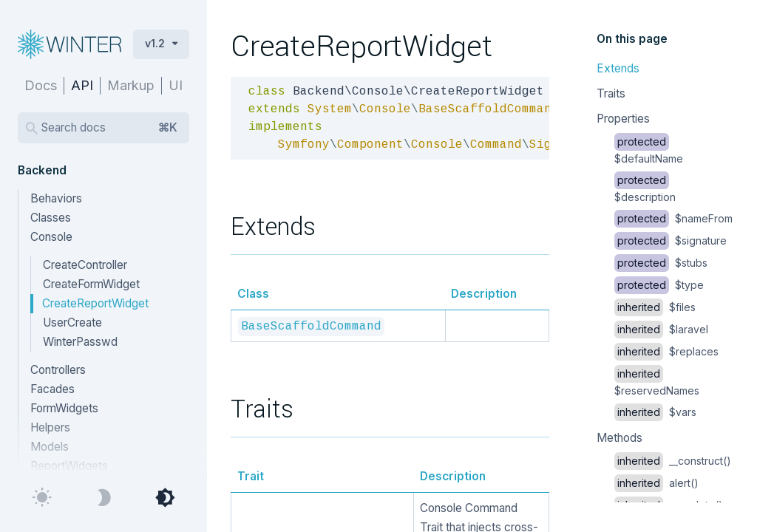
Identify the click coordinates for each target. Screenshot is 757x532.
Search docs (109, 128)
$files (655, 307)
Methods (619, 438)
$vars (655, 412)
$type (659, 285)
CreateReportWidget (95, 303)
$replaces (666, 351)
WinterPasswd (80, 342)
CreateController (85, 265)
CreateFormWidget (91, 284)
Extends (618, 68)
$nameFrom (673, 218)
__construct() (673, 461)
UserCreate (72, 323)
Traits (611, 93)
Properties (623, 119)
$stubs (661, 263)
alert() (656, 483)
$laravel (661, 329)
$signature (671, 241)
